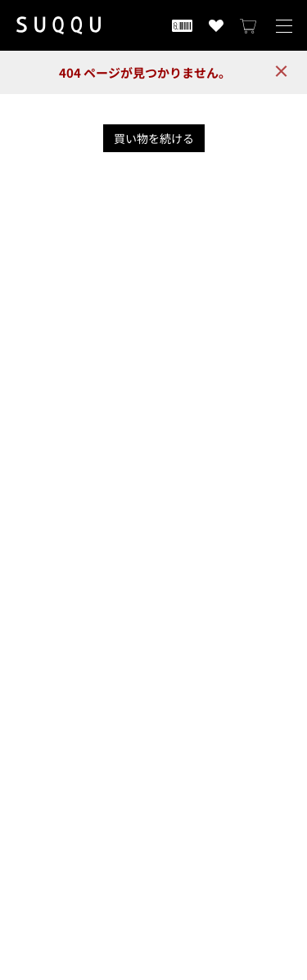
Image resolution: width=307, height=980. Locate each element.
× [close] (281, 71)
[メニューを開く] (284, 25)
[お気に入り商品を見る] (216, 25)
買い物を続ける (154, 138)
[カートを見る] (249, 25)
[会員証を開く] (182, 25)
